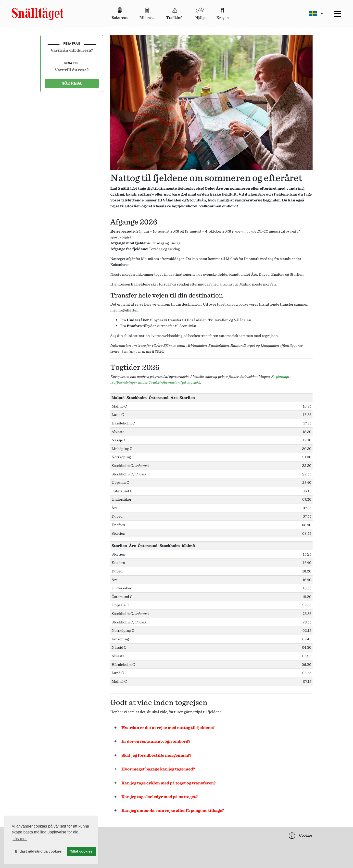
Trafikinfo (175, 13)
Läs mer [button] (20, 839)
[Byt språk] (316, 14)
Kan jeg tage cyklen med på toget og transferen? (167, 783)
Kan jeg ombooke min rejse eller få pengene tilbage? (171, 810)
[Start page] (38, 14)
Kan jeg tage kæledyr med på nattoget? (158, 797)
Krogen (223, 13)
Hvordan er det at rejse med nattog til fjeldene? (166, 727)
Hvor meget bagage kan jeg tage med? (157, 769)
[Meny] (338, 14)
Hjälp (200, 13)
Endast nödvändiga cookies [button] (38, 851)
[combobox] (72, 50)
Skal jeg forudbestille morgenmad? (155, 755)
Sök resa (72, 83)
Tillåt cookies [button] (81, 851)
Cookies (300, 836)
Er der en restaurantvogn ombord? (154, 741)
